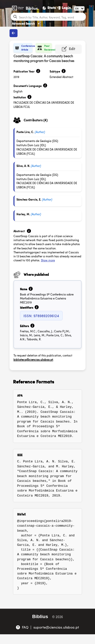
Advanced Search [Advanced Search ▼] (26, 24)
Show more (48, 260)
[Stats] (49, 8)
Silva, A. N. (23, 166)
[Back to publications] (13, 33)
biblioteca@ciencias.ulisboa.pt (33, 360)
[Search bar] (52, 17)
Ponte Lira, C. (25, 132)
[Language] (79, 8)
